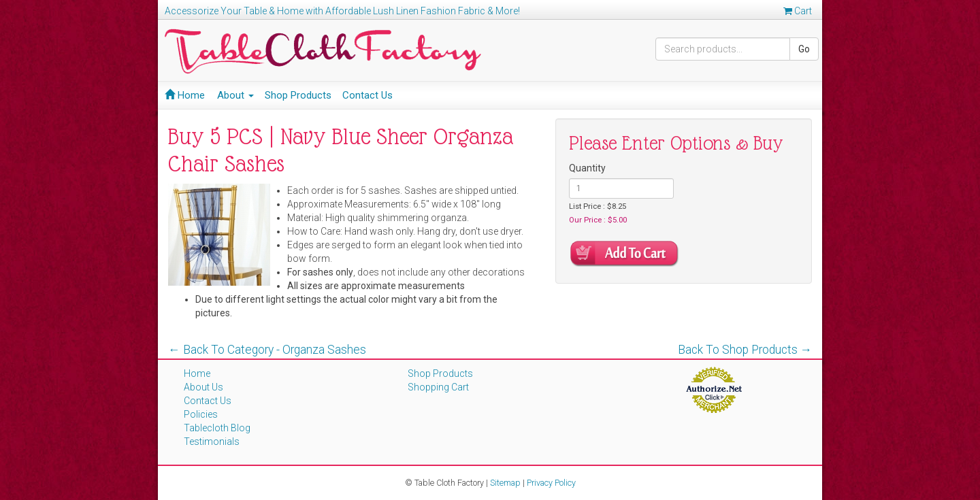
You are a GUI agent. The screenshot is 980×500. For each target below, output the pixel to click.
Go (804, 49)
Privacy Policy (551, 483)
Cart (798, 11)
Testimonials (212, 441)
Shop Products (298, 95)
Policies (201, 414)
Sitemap (505, 483)
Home (185, 95)
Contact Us (367, 95)
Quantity (587, 168)
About (235, 95)
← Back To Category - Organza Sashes (267, 350)
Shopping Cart (438, 387)
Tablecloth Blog (217, 428)
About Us (203, 387)
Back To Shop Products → (745, 350)
